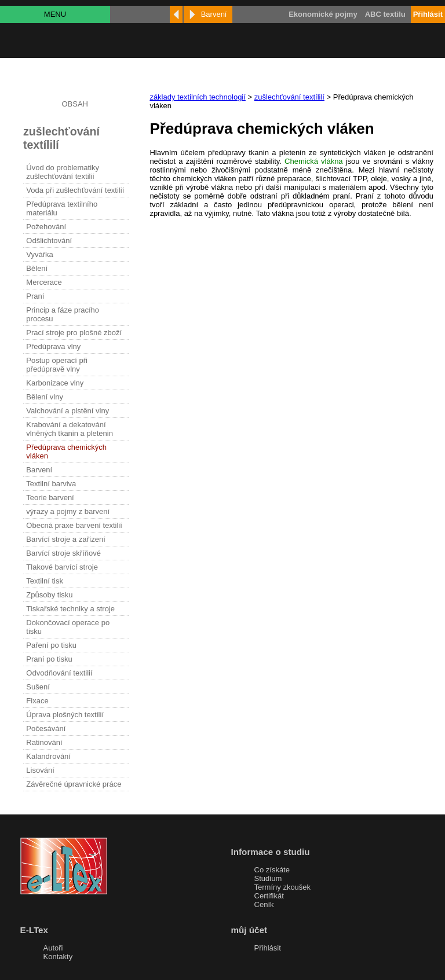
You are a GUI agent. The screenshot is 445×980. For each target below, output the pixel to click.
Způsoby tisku (49, 595)
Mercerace (44, 282)
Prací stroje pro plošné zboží (74, 333)
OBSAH (75, 104)
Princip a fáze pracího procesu (63, 314)
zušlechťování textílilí (289, 97)
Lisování (40, 770)
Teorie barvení (50, 498)
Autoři (53, 948)
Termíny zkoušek (283, 887)
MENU (55, 14)
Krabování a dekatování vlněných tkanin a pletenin (70, 429)
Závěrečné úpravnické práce (74, 784)
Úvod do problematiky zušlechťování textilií (63, 172)
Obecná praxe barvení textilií (74, 525)
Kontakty (58, 957)
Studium (268, 878)
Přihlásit (268, 948)
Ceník (264, 904)
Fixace (37, 701)
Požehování (46, 227)
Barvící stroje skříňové (63, 553)
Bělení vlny (45, 397)
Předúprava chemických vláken (66, 452)
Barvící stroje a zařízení (66, 539)
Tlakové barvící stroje (62, 567)
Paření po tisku (51, 645)
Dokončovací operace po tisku (68, 627)
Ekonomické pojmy (323, 14)
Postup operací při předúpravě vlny (57, 365)
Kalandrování (48, 756)
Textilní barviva (51, 484)
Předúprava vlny (53, 346)
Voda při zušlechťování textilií (75, 190)
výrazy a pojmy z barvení (68, 511)
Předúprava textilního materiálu (62, 208)
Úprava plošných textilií (65, 715)
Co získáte (272, 870)
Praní (35, 296)
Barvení (39, 470)
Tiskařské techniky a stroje (70, 609)
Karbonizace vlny (55, 383)
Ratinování (44, 742)
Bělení (37, 268)
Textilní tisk (45, 581)
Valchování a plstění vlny (68, 411)
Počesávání (46, 728)
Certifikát (269, 896)
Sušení (38, 687)
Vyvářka (39, 254)
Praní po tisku (49, 659)
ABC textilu (385, 14)
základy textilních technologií (197, 97)
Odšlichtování (49, 241)
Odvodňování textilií (59, 673)
